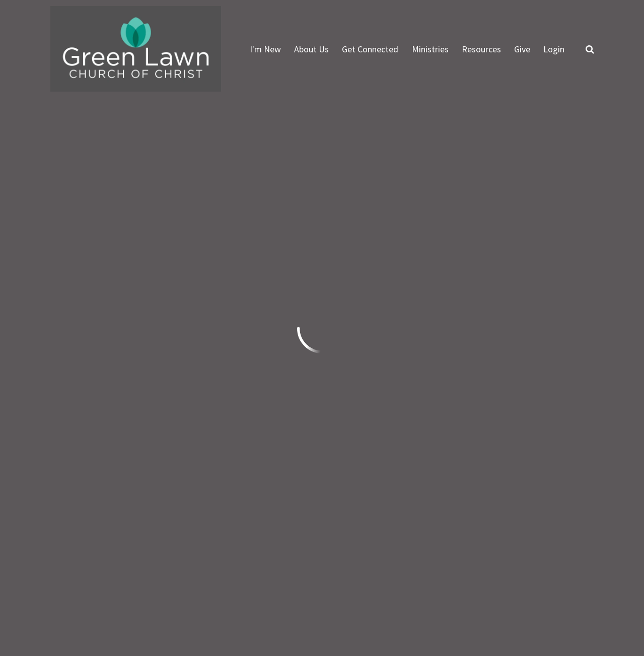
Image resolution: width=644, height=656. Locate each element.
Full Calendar (552, 229)
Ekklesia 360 (574, 607)
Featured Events (387, 229)
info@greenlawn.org (91, 491)
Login (554, 49)
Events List (473, 229)
